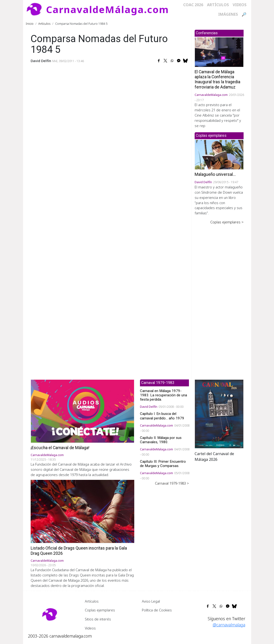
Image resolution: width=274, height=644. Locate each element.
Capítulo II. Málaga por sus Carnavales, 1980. (161, 440)
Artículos (218, 5)
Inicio (30, 24)
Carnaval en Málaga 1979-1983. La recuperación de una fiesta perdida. (163, 395)
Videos (240, 5)
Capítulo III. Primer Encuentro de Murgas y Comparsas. (163, 464)
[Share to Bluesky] (185, 61)
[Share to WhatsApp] (172, 61)
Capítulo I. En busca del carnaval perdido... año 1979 (162, 416)
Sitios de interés (98, 619)
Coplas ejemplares (100, 610)
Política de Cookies (157, 610)
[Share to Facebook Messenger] (179, 61)
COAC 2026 (193, 5)
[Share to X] (165, 61)
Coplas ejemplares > (227, 222)
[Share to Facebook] (159, 61)
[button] (219, 413)
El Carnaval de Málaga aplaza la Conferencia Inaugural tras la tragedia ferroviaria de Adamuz (217, 79)
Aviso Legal (151, 601)
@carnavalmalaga (229, 625)
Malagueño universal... (215, 174)
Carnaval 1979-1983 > (172, 483)
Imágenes (228, 14)
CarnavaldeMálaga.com (108, 9)
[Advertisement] (219, 299)
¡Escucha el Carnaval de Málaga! (60, 448)
